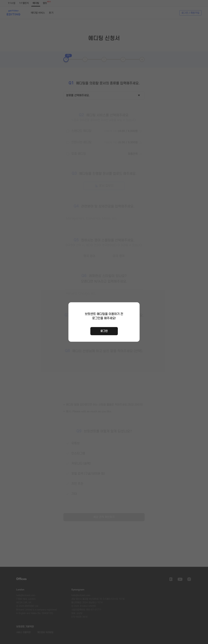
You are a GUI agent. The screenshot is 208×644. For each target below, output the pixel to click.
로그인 (104, 331)
